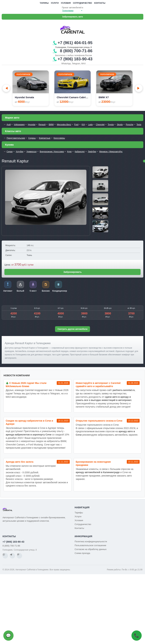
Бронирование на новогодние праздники (93, 463)
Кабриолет (80, 152)
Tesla (139, 125)
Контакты (100, 3)
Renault (42, 125)
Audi (9, 125)
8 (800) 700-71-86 (11, 546)
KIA (83, 125)
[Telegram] (12, 556)
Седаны (32, 138)
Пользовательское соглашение (90, 545)
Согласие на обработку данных (91, 549)
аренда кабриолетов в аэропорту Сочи (29, 435)
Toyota (111, 125)
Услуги (55, 3)
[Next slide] (139, 88)
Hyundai (32, 125)
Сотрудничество (82, 3)
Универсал (32, 152)
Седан (10, 152)
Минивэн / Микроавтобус (111, 152)
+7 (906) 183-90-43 (13, 542)
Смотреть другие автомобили (72, 329)
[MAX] (19, 556)
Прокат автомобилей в (72, 8)
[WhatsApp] (5, 556)
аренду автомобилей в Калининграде (98, 472)
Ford (76, 125)
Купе (69, 152)
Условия (66, 3)
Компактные (45, 138)
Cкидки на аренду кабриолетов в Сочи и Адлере (29, 422)
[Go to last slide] (6, 88)
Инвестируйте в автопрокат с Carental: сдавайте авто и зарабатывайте (98, 385)
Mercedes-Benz (64, 125)
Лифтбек (92, 152)
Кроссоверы (59, 138)
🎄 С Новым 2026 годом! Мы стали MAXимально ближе (26, 385)
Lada (90, 125)
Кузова (9, 145)
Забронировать (72, 272)
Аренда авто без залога (20, 462)
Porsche (129, 125)
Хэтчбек (19, 152)
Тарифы (44, 3)
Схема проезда (82, 553)
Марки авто (12, 118)
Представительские (16, 138)
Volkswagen (19, 125)
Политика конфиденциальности (91, 541)
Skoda (120, 125)
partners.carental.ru (124, 390)
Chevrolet (100, 125)
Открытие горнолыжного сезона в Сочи (99, 421)
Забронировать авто (72, 17)
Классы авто (13, 131)
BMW (51, 125)
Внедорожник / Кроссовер (52, 152)
